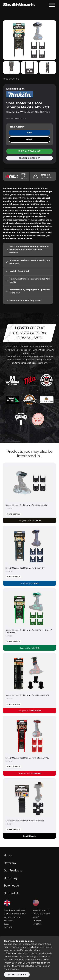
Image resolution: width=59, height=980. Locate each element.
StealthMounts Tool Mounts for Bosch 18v (25, 568)
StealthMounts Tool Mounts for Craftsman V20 (27, 758)
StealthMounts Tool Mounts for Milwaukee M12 (27, 695)
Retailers (10, 863)
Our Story (10, 878)
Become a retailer (29, 158)
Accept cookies (17, 975)
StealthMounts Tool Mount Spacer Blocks (25, 821)
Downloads (11, 885)
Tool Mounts (10, 79)
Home (8, 855)
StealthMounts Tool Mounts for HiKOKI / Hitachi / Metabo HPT (29, 631)
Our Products (13, 870)
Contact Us (12, 893)
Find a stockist (30, 151)
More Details (13, 514)
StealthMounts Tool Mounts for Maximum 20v (27, 505)
